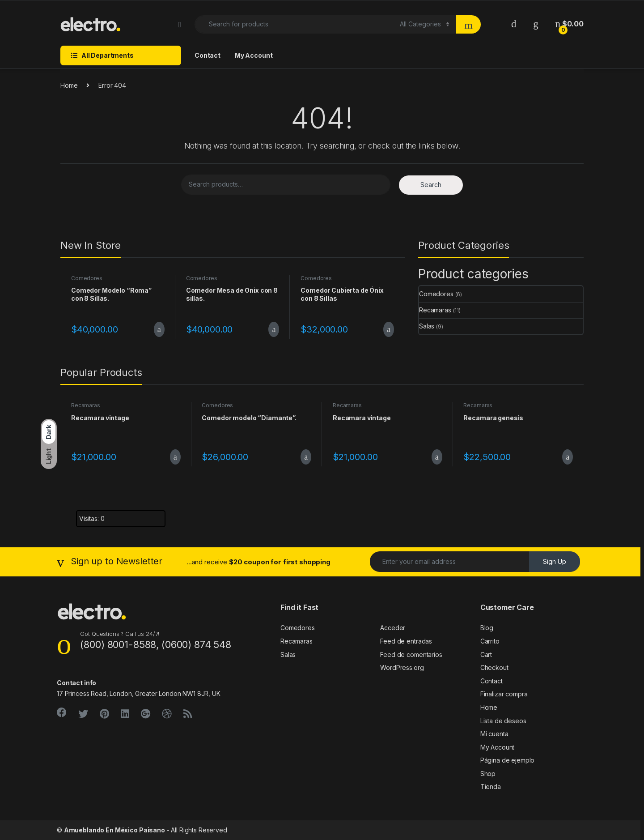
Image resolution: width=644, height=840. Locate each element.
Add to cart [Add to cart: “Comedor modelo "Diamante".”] (306, 457)
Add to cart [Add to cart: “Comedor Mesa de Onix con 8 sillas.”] (274, 329)
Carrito (490, 641)
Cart (486, 655)
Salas (427, 326)
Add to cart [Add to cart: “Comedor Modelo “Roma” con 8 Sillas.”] (159, 329)
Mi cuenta (494, 734)
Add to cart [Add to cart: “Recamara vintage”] (175, 457)
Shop (488, 774)
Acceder (393, 628)
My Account (254, 55)
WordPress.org (402, 667)
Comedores (87, 278)
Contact (208, 55)
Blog (487, 628)
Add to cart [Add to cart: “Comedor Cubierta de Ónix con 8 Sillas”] (389, 329)
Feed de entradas (406, 641)
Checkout (494, 667)
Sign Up (555, 561)
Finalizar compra (504, 694)
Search (431, 185)
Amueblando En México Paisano (114, 830)
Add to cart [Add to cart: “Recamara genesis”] (568, 457)
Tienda (491, 787)
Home (69, 85)
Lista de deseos (503, 721)
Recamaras (435, 310)
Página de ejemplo (508, 760)
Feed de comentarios (411, 655)
